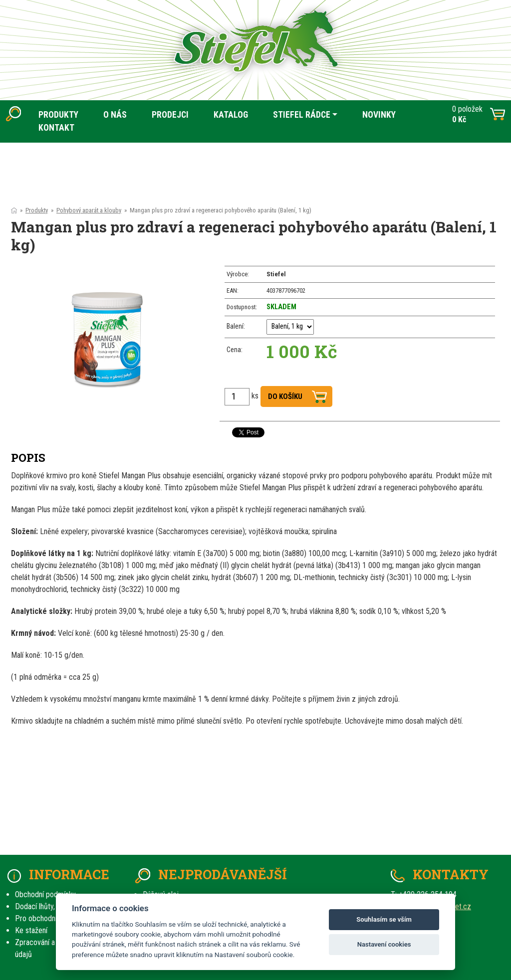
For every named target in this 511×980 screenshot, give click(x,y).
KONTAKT (56, 128)
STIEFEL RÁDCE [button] (302, 115)
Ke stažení (31, 930)
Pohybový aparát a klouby (89, 210)
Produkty (37, 210)
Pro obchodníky (39, 918)
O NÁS (115, 115)
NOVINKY (379, 115)
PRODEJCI (170, 115)
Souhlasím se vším (384, 919)
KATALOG (231, 115)
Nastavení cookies (384, 944)
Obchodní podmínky (45, 894)
